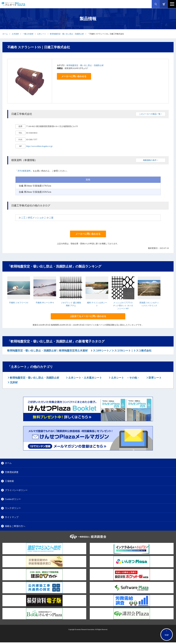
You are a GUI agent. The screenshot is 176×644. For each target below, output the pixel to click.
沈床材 (13, 382)
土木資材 (15, 34)
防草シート (155, 378)
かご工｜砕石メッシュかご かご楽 (36, 218)
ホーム (5, 34)
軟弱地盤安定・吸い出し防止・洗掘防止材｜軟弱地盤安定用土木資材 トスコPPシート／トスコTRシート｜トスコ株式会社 (79, 351)
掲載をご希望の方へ (15, 526)
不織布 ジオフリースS (19, 303)
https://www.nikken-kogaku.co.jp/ (40, 146)
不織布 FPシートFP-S (45, 303)
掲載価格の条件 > (151, 160)
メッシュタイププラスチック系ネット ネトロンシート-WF (123, 306)
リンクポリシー (13, 508)
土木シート (42, 34)
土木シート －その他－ (125, 378)
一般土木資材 (28, 34)
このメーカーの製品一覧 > (151, 114)
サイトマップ (12, 517)
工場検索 (9, 481)
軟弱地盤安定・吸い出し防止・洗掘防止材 (67, 34)
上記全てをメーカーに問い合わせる (88, 316)
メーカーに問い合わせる (74, 76)
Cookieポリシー (13, 499)
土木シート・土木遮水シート (85, 378)
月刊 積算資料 (24, 171)
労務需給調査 (12, 472)
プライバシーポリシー (16, 490)
